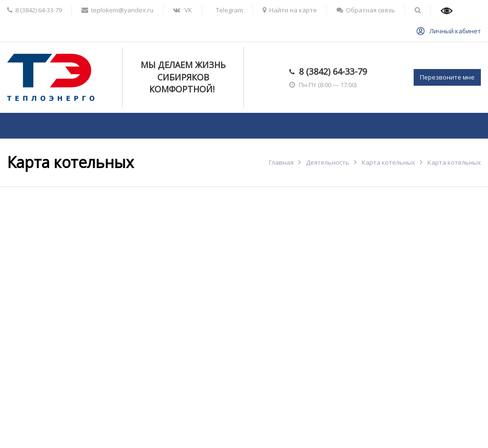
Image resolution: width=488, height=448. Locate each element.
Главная (281, 162)
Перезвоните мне (447, 77)
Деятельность (328, 162)
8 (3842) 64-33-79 (333, 71)
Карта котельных (388, 162)
